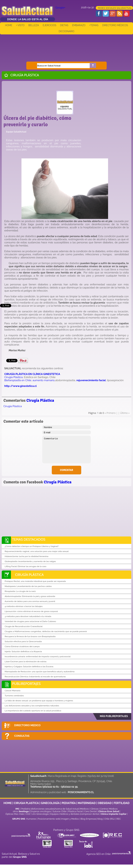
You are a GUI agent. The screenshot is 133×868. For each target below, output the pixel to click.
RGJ (113, 819)
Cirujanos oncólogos (40, 811)
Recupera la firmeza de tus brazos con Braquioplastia (30, 636)
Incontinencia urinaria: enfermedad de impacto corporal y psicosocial (38, 656)
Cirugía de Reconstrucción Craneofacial (24, 626)
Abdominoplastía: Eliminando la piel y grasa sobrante (30, 596)
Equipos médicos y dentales (65, 814)
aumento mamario (44, 380)
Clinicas (94, 809)
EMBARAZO (79, 25)
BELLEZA (34, 25)
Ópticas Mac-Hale (15, 814)
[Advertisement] (66, 45)
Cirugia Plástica (14, 377)
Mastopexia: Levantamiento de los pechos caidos (28, 586)
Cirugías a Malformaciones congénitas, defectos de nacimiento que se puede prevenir (46, 631)
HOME (9, 25)
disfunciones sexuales (43, 809)
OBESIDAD (105, 803)
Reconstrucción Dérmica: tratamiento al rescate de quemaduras (35, 677)
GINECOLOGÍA (50, 803)
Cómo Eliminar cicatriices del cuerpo (22, 646)
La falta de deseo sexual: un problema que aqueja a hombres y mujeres (39, 701)
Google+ (60, 8)
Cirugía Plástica (25, 75)
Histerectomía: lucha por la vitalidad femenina (26, 556)
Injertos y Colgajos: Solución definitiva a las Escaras (29, 667)
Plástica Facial (76, 811)
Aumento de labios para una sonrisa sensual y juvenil (30, 601)
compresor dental (90, 814)
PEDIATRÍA (69, 803)
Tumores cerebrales (14, 696)
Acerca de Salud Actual (67, 809)
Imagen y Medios (70, 819)
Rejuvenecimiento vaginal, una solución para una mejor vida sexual (37, 551)
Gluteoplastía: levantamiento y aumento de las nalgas (30, 561)
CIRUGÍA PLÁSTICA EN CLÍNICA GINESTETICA (32, 374)
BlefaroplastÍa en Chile (18, 380)
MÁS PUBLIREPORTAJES (114, 716)
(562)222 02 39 (69, 787)
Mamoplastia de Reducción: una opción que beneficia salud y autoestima (40, 672)
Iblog (100, 819)
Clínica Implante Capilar (114, 814)
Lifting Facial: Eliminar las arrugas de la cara (25, 566)
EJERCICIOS (50, 25)
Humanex (31, 819)
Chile (107, 819)
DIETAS (64, 25)
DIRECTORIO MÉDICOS (115, 25)
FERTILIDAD (122, 803)
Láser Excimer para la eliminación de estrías (26, 662)
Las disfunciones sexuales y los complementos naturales (32, 706)
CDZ (28, 814)
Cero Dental (90, 811)
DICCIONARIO (66, 31)
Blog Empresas (88, 819)
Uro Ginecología (40, 814)
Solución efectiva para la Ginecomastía (23, 641)
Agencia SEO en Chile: (99, 854)
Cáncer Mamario (13, 691)
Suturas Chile (59, 811)
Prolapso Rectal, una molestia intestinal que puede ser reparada (35, 581)
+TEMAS (94, 25)
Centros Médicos (109, 809)
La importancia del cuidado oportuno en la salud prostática (33, 711)
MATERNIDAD (87, 803)
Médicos (85, 809)
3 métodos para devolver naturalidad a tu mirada (28, 616)
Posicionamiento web (49, 819)
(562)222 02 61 (50, 787)
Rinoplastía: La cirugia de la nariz (20, 591)
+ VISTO (20, 25)
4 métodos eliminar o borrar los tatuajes (24, 606)
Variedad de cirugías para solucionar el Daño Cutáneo (30, 621)
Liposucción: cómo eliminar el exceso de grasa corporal (31, 611)
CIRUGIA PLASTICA (26, 803)
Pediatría (26, 809)
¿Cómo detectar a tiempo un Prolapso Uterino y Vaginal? (32, 546)
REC (119, 819)
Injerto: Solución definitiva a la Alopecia (23, 651)
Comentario (66, 449)
